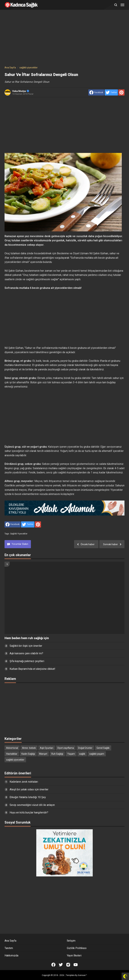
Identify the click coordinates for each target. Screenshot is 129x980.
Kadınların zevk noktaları (24, 782)
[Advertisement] (64, 38)
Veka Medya (21, 91)
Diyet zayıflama (66, 748)
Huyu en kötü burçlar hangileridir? (29, 813)
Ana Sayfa (10, 941)
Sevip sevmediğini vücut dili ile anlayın (32, 805)
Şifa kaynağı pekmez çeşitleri (27, 661)
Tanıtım (9, 948)
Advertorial (12, 748)
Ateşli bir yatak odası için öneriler (29, 789)
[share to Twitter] (111, 92)
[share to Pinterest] (121, 92)
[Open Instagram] (68, 965)
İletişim (71, 941)
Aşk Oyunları (47, 748)
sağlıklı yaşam (97, 754)
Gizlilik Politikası (77, 948)
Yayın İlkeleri (74, 955)
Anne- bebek (29, 748)
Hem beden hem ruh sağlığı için (27, 638)
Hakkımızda (11, 955)
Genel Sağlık (103, 748)
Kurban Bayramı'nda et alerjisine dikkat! (32, 669)
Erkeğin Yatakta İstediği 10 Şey (28, 797)
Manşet (43, 754)
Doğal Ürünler (85, 748)
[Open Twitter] (61, 965)
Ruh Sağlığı (57, 754)
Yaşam (71, 754)
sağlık (82, 754)
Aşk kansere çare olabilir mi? (26, 653)
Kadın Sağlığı (28, 754)
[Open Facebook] (53, 965)
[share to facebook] (96, 92)
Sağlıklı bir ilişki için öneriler (26, 646)
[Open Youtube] (76, 965)
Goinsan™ (82, 975)
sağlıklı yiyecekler (19, 534)
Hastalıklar (12, 754)
